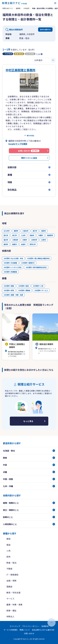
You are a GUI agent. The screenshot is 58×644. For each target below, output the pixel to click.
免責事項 (45, 626)
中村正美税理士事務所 (20, 70)
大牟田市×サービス (41, 290)
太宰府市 (34, 240)
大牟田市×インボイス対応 (13, 267)
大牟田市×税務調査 (10, 272)
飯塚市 (44, 231)
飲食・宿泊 (11, 563)
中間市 (41, 235)
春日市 (6, 240)
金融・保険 (11, 581)
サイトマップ (15, 626)
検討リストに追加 (29, 158)
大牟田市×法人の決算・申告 (13, 258)
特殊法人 (10, 616)
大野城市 (15, 240)
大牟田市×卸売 (9, 290)
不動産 (9, 569)
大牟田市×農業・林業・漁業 (13, 295)
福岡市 (16, 231)
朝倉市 (15, 244)
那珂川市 (33, 244)
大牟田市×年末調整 (10, 263)
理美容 (9, 587)
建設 (8, 539)
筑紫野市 (50, 235)
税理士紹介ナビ (8, 8)
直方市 (35, 231)
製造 (8, 545)
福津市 (6, 244)
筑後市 (32, 235)
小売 (8, 551)
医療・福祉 (11, 610)
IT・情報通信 (12, 575)
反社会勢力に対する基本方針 (43, 630)
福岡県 (18, 8)
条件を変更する (45, 29)
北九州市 (7, 231)
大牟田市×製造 (23, 286)
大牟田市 (26, 8)
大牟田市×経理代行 (28, 263)
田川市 (6, 235)
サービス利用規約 (11, 630)
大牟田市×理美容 (24, 290)
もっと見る (28, 421)
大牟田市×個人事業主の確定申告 (38, 258)
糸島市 (23, 244)
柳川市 (15, 235)
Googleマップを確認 (18, 144)
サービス (10, 599)
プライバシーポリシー (31, 626)
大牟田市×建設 (9, 286)
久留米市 (25, 231)
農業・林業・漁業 (14, 605)
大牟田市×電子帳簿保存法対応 (36, 267)
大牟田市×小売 (38, 286)
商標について (25, 630)
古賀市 (44, 240)
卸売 (8, 557)
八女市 (23, 235)
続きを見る (31, 136)
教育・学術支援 (13, 593)
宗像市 (25, 240)
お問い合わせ (29, 633)
